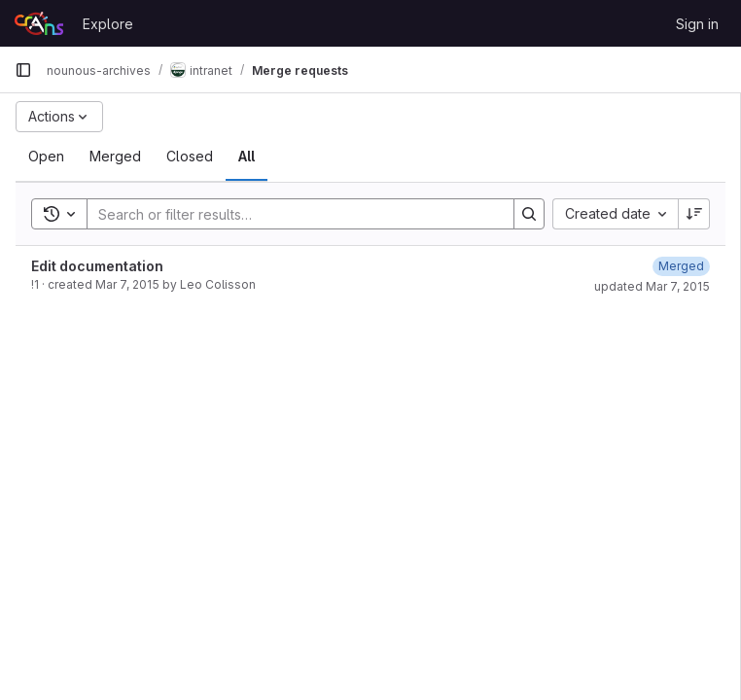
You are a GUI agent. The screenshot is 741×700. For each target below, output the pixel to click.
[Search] (291, 214)
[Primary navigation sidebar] (23, 70)
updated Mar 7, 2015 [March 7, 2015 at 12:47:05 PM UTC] (652, 286)
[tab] (46, 157)
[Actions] (59, 117)
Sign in (697, 24)
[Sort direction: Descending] (694, 214)
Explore (108, 24)
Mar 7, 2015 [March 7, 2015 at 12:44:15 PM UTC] (127, 284)
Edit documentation (97, 266)
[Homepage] (39, 23)
